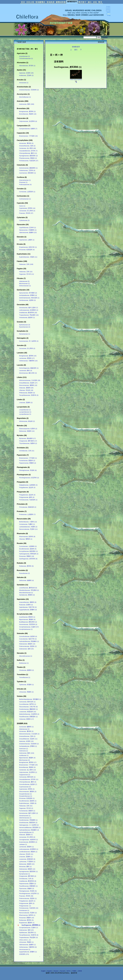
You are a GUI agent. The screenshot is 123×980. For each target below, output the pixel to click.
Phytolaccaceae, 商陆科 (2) (28, 158)
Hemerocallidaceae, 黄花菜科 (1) (30, 827)
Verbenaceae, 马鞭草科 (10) (28, 361)
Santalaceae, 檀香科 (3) (27, 595)
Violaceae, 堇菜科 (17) (26, 719)
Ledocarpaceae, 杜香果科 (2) (29, 310)
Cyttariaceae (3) (24, 220)
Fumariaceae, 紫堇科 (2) (27, 461)
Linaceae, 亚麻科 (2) (26, 403)
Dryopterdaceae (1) (25, 794)
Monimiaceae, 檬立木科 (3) (28, 373)
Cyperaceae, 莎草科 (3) (27, 789)
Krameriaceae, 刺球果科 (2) (28, 842)
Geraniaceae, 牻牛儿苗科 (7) (29, 308)
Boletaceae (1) (24, 663)
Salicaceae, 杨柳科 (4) (26, 580)
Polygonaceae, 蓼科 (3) (27, 903)
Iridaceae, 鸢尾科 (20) (26, 388)
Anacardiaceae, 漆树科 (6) (28, 602)
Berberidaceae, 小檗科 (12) (28, 522)
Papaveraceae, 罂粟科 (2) (28, 884)
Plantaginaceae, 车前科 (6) (28, 470)
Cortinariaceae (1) (25, 199)
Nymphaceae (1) (25, 874)
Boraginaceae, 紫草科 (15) (28, 356)
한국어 (69, 971)
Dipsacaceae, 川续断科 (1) (28, 230)
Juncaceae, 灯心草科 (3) (27, 837)
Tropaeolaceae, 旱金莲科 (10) (29, 315)
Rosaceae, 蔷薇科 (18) (27, 556)
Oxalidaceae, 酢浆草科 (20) (28, 313)
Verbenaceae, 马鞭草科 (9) (28, 947)
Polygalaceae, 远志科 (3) (27, 487)
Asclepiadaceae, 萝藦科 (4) (28, 295)
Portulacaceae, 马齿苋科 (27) (29, 161)
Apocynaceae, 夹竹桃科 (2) (28, 293)
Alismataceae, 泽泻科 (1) (27, 66)
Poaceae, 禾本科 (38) (26, 896)
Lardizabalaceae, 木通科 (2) (28, 527)
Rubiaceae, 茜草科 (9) (26, 566)
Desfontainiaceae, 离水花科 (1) (29, 298)
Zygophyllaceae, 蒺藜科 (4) (28, 610)
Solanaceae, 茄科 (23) (26, 930)
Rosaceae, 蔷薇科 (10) (27, 918)
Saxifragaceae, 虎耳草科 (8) (28, 559)
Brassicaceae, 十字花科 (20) (28, 765)
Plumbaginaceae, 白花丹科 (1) (29, 893)
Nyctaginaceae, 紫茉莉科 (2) (28, 156)
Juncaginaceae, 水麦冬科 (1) (29, 840)
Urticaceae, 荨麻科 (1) (26, 942)
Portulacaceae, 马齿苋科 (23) (29, 908)
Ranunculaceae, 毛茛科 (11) (28, 529)
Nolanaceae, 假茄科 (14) (27, 644)
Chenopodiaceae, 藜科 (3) (28, 782)
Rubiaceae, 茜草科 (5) (26, 920)
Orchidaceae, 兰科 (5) (26, 879)
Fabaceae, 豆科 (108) (26, 264)
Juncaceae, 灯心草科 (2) (27, 211)
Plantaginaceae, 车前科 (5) (28, 891)
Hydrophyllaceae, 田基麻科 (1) (29, 641)
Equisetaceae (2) (25, 327)
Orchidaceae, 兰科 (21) (27, 451)
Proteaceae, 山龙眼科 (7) (27, 514)
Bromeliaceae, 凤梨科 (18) (28, 114)
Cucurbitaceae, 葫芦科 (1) (28, 704)
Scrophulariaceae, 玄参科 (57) (29, 627)
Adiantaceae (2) (24, 729)
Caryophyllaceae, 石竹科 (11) (29, 779)
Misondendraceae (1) (26, 593)
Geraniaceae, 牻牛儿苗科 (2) (29, 813)
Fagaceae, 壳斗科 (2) (26, 808)
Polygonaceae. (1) (25, 906)
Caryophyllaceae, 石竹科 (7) (28, 151)
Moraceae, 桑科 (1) (25, 867)
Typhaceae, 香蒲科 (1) (26, 685)
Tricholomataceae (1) (26, 58)
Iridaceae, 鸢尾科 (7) (26, 835)
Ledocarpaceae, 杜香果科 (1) (29, 849)
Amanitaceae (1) (25, 56)
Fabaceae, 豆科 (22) (26, 272)
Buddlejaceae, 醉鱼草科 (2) (28, 622)
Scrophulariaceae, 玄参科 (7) (29, 928)
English (43, 971)
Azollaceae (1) (24, 755)
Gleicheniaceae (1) (25, 818)
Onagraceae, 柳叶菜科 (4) (28, 876)
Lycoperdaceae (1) (25, 412)
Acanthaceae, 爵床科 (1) (27, 617)
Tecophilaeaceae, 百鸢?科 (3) (29, 395)
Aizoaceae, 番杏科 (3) (26, 143)
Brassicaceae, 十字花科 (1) (28, 458)
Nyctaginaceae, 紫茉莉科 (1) (28, 871)
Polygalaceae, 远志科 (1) (27, 901)
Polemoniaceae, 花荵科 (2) (28, 646)
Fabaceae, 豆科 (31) (26, 806)
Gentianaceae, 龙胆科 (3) (27, 300)
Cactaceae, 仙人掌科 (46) (27, 148)
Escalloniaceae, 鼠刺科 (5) (28, 549)
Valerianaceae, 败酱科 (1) (27, 945)
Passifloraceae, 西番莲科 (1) (28, 717)
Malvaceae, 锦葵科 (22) (27, 864)
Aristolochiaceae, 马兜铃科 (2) (29, 90)
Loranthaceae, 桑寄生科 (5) (28, 588)
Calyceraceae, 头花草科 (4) (28, 121)
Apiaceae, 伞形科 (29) (26, 73)
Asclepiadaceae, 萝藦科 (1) (28, 746)
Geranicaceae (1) (25, 816)
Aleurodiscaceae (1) (26, 656)
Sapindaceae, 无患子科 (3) (28, 607)
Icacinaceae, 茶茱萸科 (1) (27, 173)
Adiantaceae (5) (24, 281)
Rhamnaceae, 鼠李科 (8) (27, 537)
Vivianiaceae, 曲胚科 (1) (27, 318)
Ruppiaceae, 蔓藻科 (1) (27, 923)
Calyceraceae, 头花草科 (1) (28, 772)
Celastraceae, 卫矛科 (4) (27, 170)
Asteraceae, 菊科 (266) (27, 104)
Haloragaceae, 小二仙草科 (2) (29, 825)
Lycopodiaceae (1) (25, 414)
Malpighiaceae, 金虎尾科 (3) (28, 485)
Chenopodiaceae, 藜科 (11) (28, 153)
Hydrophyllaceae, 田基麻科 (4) (29, 830)
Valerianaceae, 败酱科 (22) (28, 232)
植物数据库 (76, 47)
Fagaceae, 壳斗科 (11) (27, 274)
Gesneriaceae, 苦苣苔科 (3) (28, 624)
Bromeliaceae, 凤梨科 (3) (27, 767)
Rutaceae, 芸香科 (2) (26, 605)
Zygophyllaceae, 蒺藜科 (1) (28, 952)
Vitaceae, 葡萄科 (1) (26, 539)
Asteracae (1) (24, 749)
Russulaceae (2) (24, 573)
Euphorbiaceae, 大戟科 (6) (28, 803)
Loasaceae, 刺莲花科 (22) (28, 712)
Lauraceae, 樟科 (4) (26, 371)
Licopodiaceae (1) (25, 410)
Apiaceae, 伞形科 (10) (26, 741)
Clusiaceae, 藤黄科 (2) (26, 670)
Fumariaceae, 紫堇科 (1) (27, 811)
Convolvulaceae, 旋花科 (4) (28, 636)
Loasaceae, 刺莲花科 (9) (27, 859)
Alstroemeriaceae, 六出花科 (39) (30, 380)
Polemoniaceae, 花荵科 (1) (28, 898)
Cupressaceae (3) (25, 787)
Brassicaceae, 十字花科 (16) (28, 136)
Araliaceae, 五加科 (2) (26, 75)
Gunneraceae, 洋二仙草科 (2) (29, 341)
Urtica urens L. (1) (25, 940)
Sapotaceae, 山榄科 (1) (27, 240)
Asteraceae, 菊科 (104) (27, 753)
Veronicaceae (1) (25, 949)
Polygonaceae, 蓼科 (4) (27, 497)
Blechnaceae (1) (24, 284)
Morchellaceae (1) (25, 97)
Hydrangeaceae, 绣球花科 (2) (29, 554)
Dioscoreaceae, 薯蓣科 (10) (28, 385)
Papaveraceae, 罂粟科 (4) (28, 463)
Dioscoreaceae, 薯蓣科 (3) (28, 792)
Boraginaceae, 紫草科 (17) (28, 762)
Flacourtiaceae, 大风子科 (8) (28, 707)
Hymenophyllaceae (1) (26, 832)
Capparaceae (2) (25, 775)
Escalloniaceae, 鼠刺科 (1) (28, 801)
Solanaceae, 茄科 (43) (26, 649)
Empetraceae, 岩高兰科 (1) (28, 247)
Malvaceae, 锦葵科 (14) (27, 431)
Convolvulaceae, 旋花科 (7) (28, 784)
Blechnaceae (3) (24, 760)
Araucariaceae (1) (25, 180)
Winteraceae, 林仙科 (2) (27, 421)
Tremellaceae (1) (25, 677)
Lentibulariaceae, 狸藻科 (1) (28, 852)
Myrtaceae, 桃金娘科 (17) (27, 438)
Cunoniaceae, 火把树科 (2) (28, 546)
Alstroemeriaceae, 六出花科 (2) (29, 734)
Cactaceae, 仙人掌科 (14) (27, 770)
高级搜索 (105, 38)
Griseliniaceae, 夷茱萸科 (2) (28, 823)
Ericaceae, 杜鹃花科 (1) (27, 798)
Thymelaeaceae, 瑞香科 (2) (28, 443)
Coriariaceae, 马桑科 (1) (27, 524)
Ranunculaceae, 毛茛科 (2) (28, 913)
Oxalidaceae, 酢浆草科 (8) (28, 881)
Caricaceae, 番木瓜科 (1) (27, 702)
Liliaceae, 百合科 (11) (26, 854)
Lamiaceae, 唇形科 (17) (27, 358)
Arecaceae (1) (24, 83)
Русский (62, 971)
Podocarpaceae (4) (25, 185)
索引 (76, 50)
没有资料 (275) (24, 954)
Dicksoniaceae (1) (25, 286)
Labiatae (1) (23, 844)
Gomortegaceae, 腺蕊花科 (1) (29, 368)
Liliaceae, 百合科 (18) (26, 390)
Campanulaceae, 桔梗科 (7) (28, 129)
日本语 (80, 971)
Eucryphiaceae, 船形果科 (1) (28, 551)
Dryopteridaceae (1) (26, 796)
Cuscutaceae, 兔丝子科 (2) (28, 639)
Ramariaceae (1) (25, 334)
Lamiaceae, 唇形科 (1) (26, 847)
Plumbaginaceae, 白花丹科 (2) (29, 478)
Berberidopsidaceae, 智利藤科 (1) (30, 699)
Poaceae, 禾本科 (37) (26, 213)
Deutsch (56, 971)
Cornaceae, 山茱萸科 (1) (27, 192)
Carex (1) (22, 206)
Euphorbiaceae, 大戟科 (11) (28, 257)
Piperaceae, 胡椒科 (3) (27, 889)
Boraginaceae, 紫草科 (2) (27, 111)
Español (50, 971)
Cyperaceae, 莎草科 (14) (27, 208)
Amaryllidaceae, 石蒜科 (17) (28, 383)
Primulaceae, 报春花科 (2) (28, 507)
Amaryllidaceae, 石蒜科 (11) (28, 739)
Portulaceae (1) (24, 910)
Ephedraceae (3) (25, 325)
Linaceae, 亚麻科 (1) (26, 857)
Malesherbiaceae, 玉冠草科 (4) (29, 714)
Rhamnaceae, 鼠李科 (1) (27, 915)
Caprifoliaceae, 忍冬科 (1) (28, 228)
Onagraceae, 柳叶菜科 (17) (28, 441)
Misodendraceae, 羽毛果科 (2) (29, 590)
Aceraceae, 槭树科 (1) (26, 727)
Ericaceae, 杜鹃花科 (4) (27, 250)
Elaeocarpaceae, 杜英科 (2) (28, 429)
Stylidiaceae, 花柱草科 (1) (28, 933)
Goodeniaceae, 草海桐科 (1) (28, 820)
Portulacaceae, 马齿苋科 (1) (28, 500)
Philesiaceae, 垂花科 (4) (27, 393)
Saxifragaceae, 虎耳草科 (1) (31, 925)
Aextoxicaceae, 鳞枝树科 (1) (28, 168)
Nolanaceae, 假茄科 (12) (27, 869)
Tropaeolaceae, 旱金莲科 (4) (28, 937)
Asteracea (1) (24, 751)
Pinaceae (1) (23, 182)
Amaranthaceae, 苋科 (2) (27, 146)
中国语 (74, 971)
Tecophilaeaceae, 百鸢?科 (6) (29, 935)
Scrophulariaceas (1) (26, 629)
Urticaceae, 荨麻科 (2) (26, 692)
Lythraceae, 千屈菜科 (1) (27, 862)
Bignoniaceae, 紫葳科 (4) (27, 619)
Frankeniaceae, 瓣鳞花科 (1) (28, 709)
